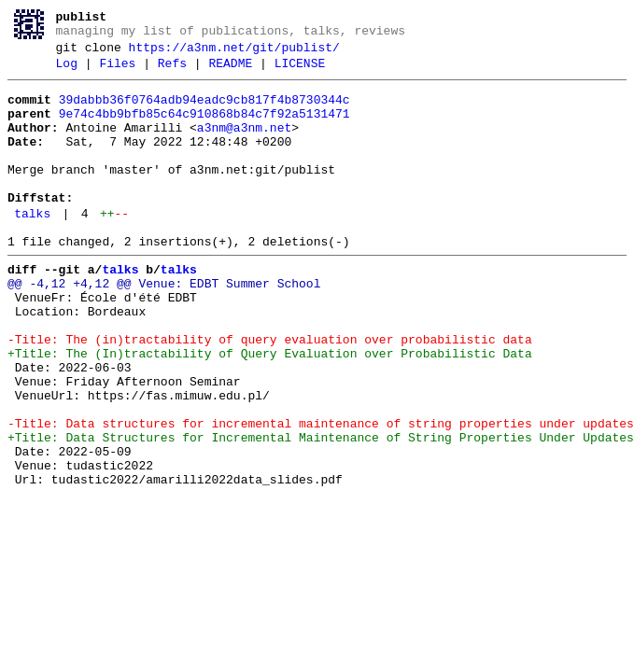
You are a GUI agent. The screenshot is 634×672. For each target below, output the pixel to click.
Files (117, 72)
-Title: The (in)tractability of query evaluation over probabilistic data (270, 393)
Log (67, 72)
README (230, 72)
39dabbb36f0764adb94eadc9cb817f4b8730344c (204, 111)
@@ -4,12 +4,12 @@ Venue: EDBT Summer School (164, 326)
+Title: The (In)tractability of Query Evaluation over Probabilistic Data (270, 410)
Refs (172, 72)
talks (32, 247)
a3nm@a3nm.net (244, 145)
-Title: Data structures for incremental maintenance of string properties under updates (321, 494)
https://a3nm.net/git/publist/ (234, 53)
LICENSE (300, 72)
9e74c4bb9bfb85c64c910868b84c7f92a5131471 (204, 128)
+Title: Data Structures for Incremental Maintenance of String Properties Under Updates (321, 511)
